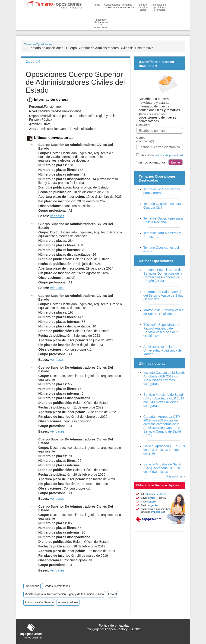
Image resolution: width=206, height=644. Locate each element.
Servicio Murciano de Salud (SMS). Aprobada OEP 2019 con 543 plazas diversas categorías (164, 400)
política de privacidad (169, 155)
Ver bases (57, 216)
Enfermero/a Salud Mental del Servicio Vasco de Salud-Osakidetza (164, 295)
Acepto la (162, 155)
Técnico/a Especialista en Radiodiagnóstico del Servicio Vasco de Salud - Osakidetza (162, 330)
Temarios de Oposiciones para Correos (162, 191)
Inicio (98, 5)
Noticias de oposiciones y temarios (160, 7)
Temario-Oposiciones (38, 44)
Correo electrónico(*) (145, 139)
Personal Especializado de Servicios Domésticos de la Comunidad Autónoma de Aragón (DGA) (163, 275)
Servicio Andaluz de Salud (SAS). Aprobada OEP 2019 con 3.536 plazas (163, 468)
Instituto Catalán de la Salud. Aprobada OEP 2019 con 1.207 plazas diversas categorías (164, 378)
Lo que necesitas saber (143, 7)
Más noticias (174, 476)
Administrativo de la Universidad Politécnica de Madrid (163, 350)
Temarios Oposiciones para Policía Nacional (163, 220)
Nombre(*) (143, 125)
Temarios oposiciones (127, 6)
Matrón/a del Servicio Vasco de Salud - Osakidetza (163, 312)
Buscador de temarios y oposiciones (101, 24)
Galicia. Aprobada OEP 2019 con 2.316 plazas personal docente (164, 450)
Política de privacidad (114, 625)
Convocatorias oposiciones (112, 6)
